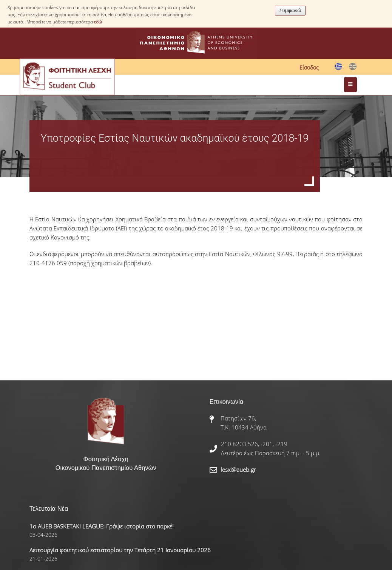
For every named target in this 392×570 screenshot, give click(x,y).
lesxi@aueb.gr (238, 470)
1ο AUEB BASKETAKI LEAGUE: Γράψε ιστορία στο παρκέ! (102, 526)
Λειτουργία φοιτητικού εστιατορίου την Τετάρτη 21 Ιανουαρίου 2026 (120, 550)
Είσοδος (309, 67)
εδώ (98, 22)
